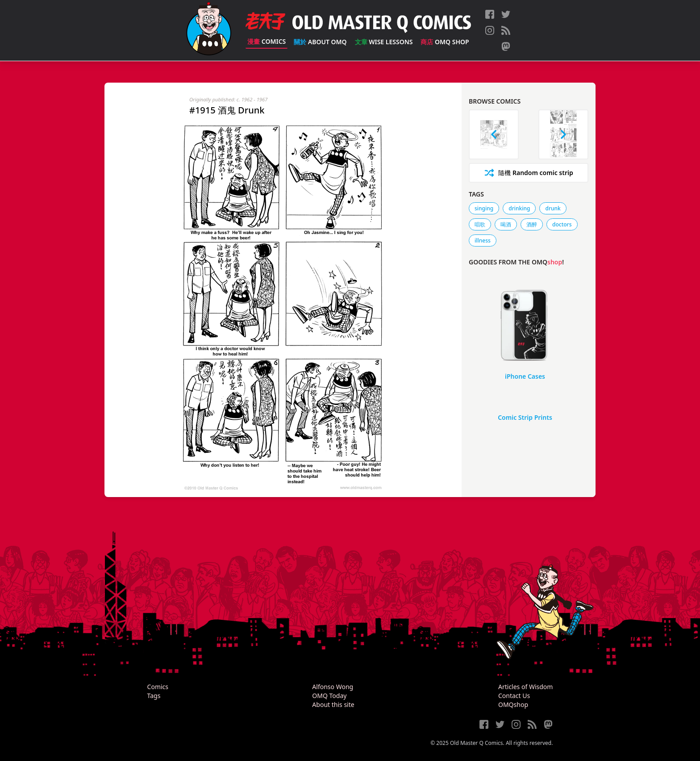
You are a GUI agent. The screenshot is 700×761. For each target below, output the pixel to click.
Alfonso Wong (333, 687)
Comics (267, 41)
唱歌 (480, 224)
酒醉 (532, 224)
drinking (519, 208)
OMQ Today (329, 696)
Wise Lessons (384, 42)
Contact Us (514, 696)
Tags (154, 696)
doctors (562, 224)
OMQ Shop (445, 42)
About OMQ (320, 42)
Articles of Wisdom (525, 687)
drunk (553, 208)
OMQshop (513, 705)
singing (484, 208)
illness (483, 240)
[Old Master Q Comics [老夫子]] (209, 30)
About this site (333, 705)
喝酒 (506, 224)
